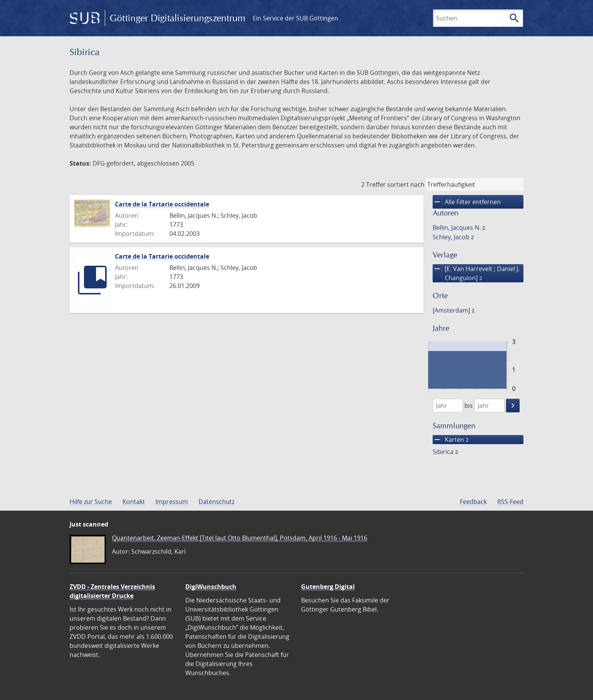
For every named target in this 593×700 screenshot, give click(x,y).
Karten (451, 440)
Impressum (172, 502)
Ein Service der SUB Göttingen (295, 18)
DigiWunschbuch (211, 587)
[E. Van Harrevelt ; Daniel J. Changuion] (476, 273)
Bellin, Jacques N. (459, 228)
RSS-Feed (510, 502)
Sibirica (445, 452)
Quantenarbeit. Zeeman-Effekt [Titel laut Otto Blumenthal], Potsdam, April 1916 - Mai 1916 (240, 538)
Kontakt (134, 502)
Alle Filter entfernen (467, 202)
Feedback (473, 502)
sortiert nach (406, 184)
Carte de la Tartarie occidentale (162, 204)
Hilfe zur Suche (91, 502)
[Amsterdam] (454, 310)
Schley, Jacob (453, 237)
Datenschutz (217, 502)
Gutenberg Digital (328, 587)
